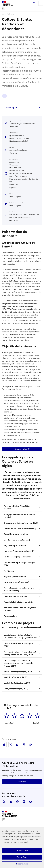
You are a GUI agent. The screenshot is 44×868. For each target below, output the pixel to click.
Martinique (9, 571)
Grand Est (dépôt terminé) (16, 534)
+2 (20, 96)
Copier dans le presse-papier (31, 745)
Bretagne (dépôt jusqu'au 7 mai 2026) (21, 523)
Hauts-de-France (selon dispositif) (19, 551)
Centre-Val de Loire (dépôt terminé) (20, 528)
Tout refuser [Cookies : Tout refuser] (22, 857)
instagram (24, 802)
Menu (41, 3)
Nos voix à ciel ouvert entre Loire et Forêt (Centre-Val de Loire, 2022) (20, 653)
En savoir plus (21, 449)
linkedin (11, 802)
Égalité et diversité (9, 96)
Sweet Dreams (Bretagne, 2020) (18, 672)
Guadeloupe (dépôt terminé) (17, 540)
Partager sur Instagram (24, 745)
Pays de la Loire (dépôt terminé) (18, 602)
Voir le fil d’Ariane (8, 14)
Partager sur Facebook (4, 745)
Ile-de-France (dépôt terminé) (17, 557)
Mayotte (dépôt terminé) (15, 577)
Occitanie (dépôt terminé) (16, 596)
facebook (17, 802)
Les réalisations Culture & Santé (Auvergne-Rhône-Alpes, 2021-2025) (20, 636)
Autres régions (10, 616)
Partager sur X (11, 745)
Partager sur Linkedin (17, 745)
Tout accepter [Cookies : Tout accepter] (22, 851)
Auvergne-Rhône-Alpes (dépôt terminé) (18, 507)
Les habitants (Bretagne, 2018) (17, 683)
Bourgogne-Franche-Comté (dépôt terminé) (19, 516)
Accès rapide (11, 107)
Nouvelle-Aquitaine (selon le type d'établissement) (19, 589)
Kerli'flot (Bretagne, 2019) (15, 677)
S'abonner (22, 781)
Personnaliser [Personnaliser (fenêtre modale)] (22, 864)
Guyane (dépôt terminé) (15, 545)
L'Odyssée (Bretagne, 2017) (16, 689)
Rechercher (34, 3)
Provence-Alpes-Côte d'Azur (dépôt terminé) (20, 609)
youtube (31, 802)
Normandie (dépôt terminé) (16, 582)
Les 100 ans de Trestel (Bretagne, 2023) (18, 645)
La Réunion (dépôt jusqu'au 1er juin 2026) (20, 564)
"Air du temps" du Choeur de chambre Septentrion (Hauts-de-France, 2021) (19, 663)
